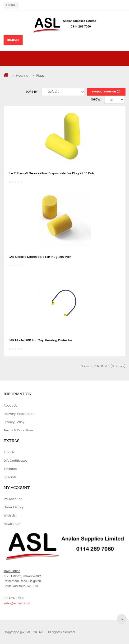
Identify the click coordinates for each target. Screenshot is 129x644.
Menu (13, 40)
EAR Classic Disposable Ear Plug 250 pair (40, 257)
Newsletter (12, 524)
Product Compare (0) (106, 92)
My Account (13, 499)
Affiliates (10, 469)
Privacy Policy (14, 422)
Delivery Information (19, 414)
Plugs (40, 76)
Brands (9, 452)
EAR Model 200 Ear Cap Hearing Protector (40, 340)
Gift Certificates (15, 461)
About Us (10, 405)
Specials (10, 477)
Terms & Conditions (19, 430)
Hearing (22, 76)
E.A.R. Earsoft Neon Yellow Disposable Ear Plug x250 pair (51, 173)
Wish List (10, 515)
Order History (14, 507)
